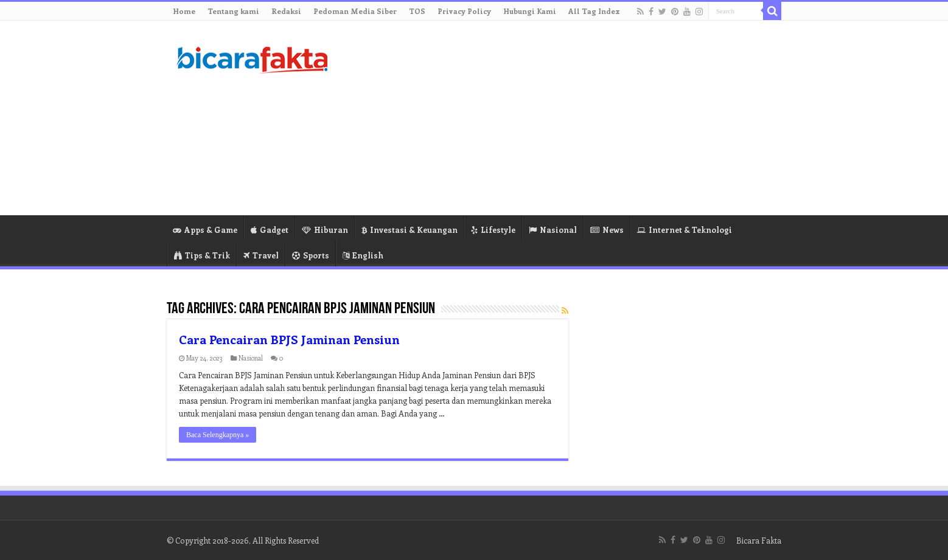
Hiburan (325, 230)
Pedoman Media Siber (355, 11)
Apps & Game (205, 230)
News (607, 230)
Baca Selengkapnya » (218, 435)
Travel (261, 255)
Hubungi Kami (530, 11)
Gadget (270, 230)
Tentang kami (233, 11)
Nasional (553, 230)
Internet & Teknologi (685, 230)
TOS (417, 11)
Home (184, 11)
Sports (311, 255)
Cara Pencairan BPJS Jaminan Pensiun (289, 339)
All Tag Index (594, 11)
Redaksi (286, 11)
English (363, 255)
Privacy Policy (464, 11)
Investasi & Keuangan (410, 230)
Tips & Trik (202, 255)
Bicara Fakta (759, 540)
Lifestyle (493, 230)
